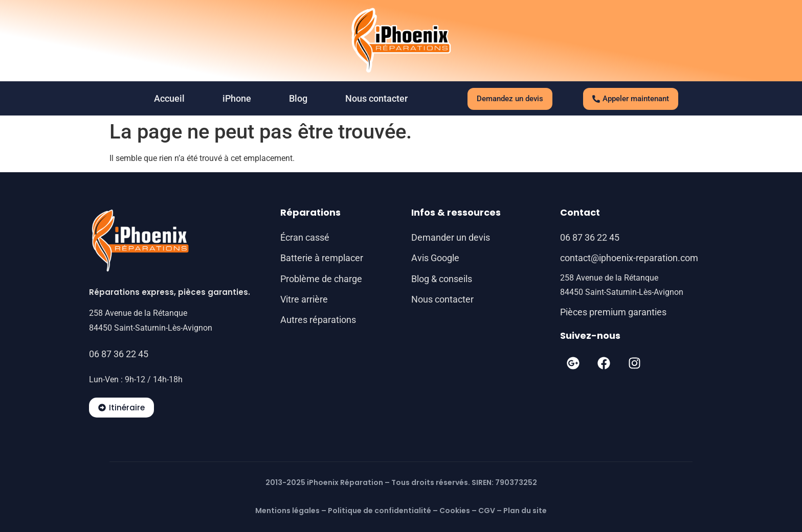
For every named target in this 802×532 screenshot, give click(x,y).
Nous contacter (376, 98)
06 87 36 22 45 (119, 354)
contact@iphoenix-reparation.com (629, 258)
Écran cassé (305, 237)
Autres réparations (318, 320)
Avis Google (435, 258)
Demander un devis (451, 237)
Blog (298, 98)
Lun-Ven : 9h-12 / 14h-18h (136, 379)
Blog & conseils (442, 279)
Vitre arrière (304, 299)
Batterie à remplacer (322, 258)
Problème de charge (321, 279)
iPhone (237, 98)
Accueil (169, 98)
